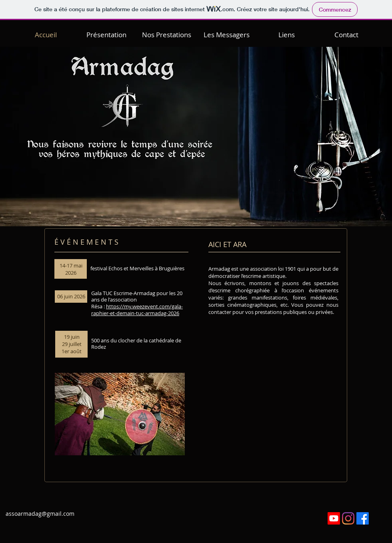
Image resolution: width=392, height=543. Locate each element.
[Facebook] (363, 518)
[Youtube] (334, 518)
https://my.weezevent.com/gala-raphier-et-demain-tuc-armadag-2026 (137, 310)
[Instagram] (348, 518)
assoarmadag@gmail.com (40, 514)
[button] (106, 33)
